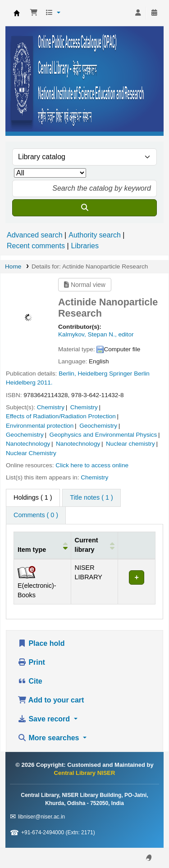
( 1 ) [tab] (33, 497)
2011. (45, 383)
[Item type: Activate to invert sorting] (43, 545)
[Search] (84, 208)
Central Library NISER (17, 13)
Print (31, 662)
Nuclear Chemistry (31, 453)
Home (13, 266)
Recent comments (36, 246)
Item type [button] (32, 550)
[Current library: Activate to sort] (94, 545)
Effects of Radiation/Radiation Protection (61, 416)
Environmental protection (40, 426)
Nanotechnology (28, 444)
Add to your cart (51, 700)
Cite (30, 681)
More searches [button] (49, 738)
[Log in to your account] (138, 13)
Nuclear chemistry (130, 444)
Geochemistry (98, 426)
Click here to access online (92, 465)
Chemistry (51, 407)
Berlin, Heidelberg (83, 374)
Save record (45, 719)
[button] (34, 13)
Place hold (41, 643)
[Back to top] (142, 840)
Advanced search (35, 235)
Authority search (95, 235)
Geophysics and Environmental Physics (103, 435)
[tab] (91, 498)
